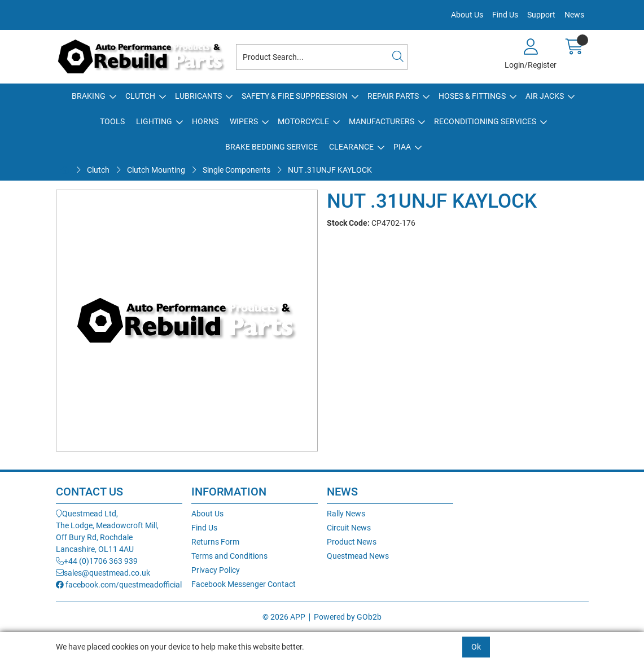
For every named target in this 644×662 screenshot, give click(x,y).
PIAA (402, 147)
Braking (89, 96)
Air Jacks (545, 96)
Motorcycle (303, 121)
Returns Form (215, 542)
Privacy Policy (216, 570)
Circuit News (349, 528)
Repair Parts (393, 96)
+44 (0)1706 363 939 (97, 561)
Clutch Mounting (156, 170)
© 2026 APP (284, 617)
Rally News (346, 514)
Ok (476, 647)
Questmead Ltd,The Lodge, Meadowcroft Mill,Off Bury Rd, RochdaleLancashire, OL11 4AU (107, 531)
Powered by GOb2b (348, 617)
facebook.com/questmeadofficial (119, 585)
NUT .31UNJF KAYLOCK (330, 170)
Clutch (140, 96)
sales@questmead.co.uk (103, 573)
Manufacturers (382, 121)
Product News (352, 542)
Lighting (154, 121)
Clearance (351, 147)
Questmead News (358, 556)
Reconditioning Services (485, 121)
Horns (205, 121)
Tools (112, 121)
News (574, 15)
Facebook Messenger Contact (244, 584)
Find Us (505, 15)
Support (541, 15)
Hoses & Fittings (472, 96)
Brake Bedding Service (271, 147)
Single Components (236, 170)
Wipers (244, 121)
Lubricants (198, 96)
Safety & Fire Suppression (295, 96)
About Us (467, 15)
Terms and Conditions (229, 556)
